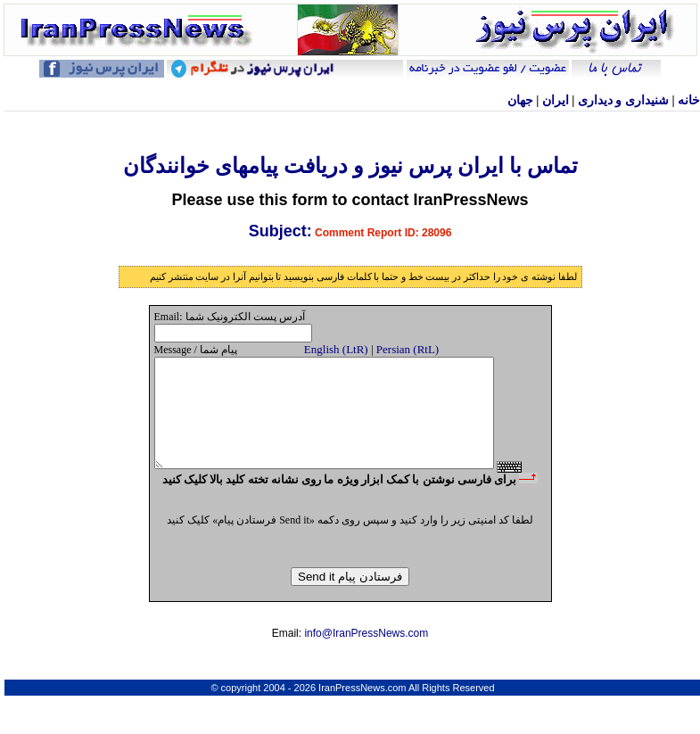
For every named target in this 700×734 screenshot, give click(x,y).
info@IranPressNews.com (366, 663)
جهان (520, 100)
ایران (556, 100)
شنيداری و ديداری (623, 100)
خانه (689, 100)
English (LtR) (336, 349)
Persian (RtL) (408, 349)
